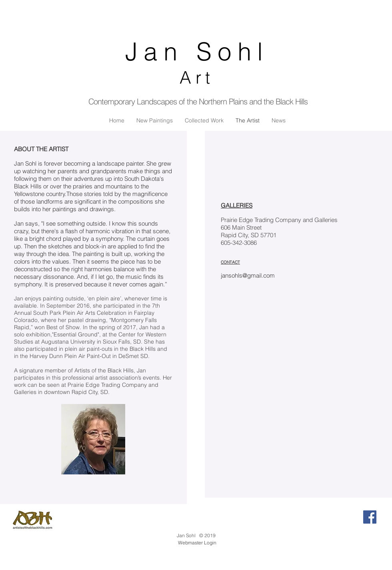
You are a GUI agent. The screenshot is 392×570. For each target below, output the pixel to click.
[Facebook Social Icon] (370, 517)
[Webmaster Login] (197, 543)
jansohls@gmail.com (248, 275)
